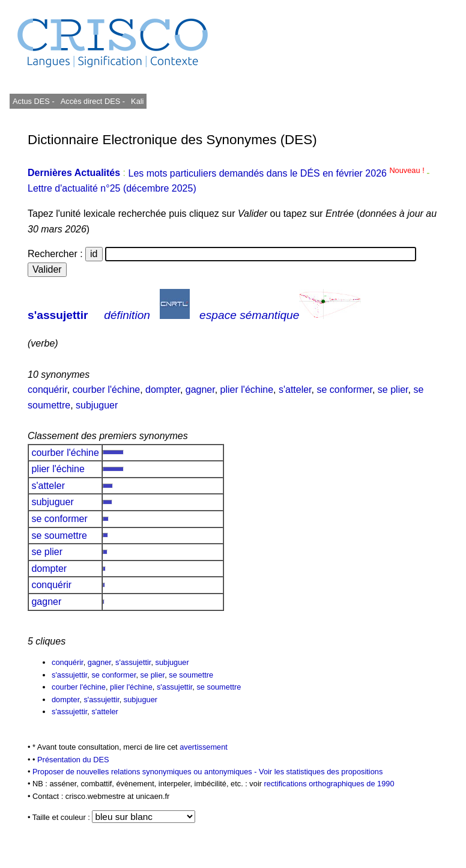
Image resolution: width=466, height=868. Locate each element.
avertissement (204, 747)
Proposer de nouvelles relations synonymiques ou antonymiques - (146, 772)
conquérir (47, 390)
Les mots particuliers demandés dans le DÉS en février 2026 (277, 173)
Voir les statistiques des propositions (321, 772)
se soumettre (59, 536)
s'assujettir (58, 315)
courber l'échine (106, 390)
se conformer (344, 390)
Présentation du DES (73, 760)
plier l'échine (247, 390)
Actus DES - (34, 101)
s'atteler (295, 390)
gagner (200, 390)
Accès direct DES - (93, 101)
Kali (137, 101)
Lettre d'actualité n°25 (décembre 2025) (112, 188)
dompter (163, 390)
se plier (393, 390)
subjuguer (97, 405)
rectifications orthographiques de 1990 (329, 784)
